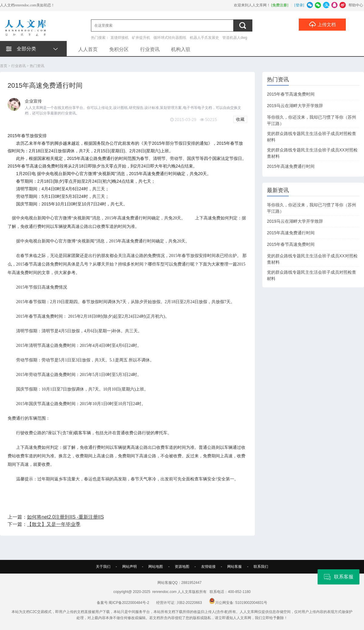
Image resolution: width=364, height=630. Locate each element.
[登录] (299, 5)
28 (138, 151)
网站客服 (234, 567)
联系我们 (261, 567)
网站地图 (156, 567)
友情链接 (208, 567)
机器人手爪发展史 (204, 38)
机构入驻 (181, 49)
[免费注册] (280, 5)
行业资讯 (150, 49)
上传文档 (322, 24)
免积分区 (119, 49)
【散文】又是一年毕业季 (54, 524)
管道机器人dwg (235, 38)
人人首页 (88, 49)
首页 (4, 66)
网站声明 (130, 567)
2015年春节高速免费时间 (291, 94)
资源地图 (182, 567)
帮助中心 (356, 5)
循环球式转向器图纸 (170, 38)
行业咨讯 (19, 66)
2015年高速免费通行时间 (291, 166)
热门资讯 (37, 66)
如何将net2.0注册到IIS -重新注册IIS (65, 517)
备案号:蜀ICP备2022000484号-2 (123, 603)
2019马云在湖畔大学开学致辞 (295, 106)
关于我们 (103, 567)
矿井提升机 (141, 38)
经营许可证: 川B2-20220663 (179, 603)
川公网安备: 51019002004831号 (238, 603)
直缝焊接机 (120, 38)
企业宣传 (33, 101)
